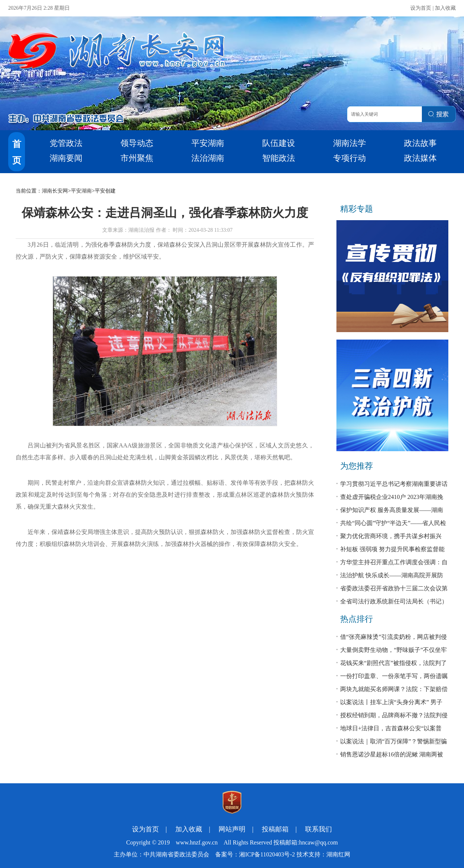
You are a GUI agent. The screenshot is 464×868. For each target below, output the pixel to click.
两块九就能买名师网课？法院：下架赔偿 (394, 689)
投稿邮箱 (275, 829)
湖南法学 (349, 143)
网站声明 (232, 829)
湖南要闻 (66, 158)
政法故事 (420, 143)
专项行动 (349, 158)
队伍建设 (279, 143)
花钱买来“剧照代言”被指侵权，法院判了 (394, 663)
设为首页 (421, 8)
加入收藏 (445, 8)
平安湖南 (208, 143)
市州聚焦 (137, 158)
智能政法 (279, 158)
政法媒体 (420, 158)
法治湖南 (208, 158)
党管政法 (66, 143)
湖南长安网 (55, 191)
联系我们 (319, 829)
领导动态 (137, 143)
